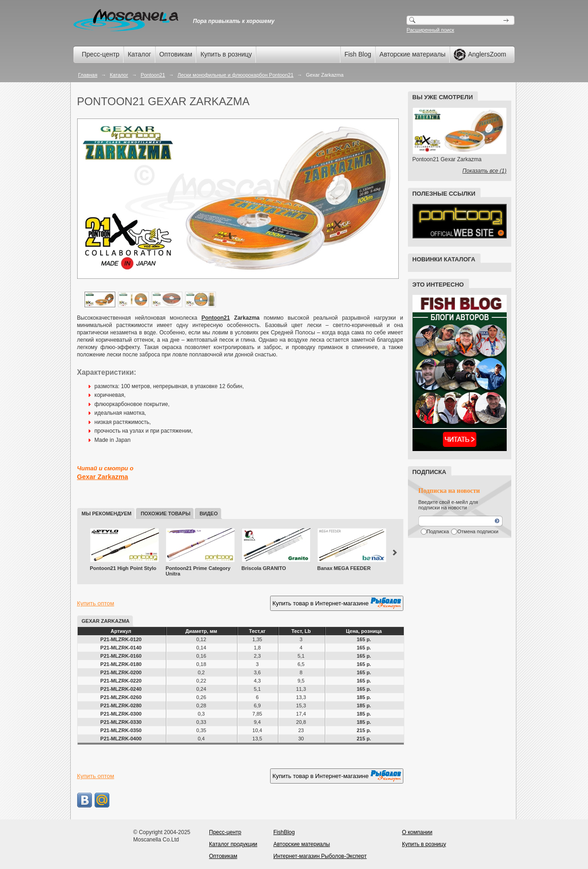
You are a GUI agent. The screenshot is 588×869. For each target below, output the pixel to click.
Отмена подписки (478, 531)
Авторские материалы (413, 54)
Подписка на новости (449, 491)
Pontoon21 (153, 75)
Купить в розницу (226, 54)
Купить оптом (96, 603)
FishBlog (284, 832)
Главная (88, 75)
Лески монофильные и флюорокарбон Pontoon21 (235, 75)
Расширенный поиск (430, 30)
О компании (417, 832)
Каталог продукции (233, 844)
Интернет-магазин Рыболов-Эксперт (320, 856)
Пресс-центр (101, 54)
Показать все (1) (485, 171)
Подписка (438, 531)
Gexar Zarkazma (103, 477)
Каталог (139, 54)
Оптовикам (176, 54)
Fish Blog (358, 54)
